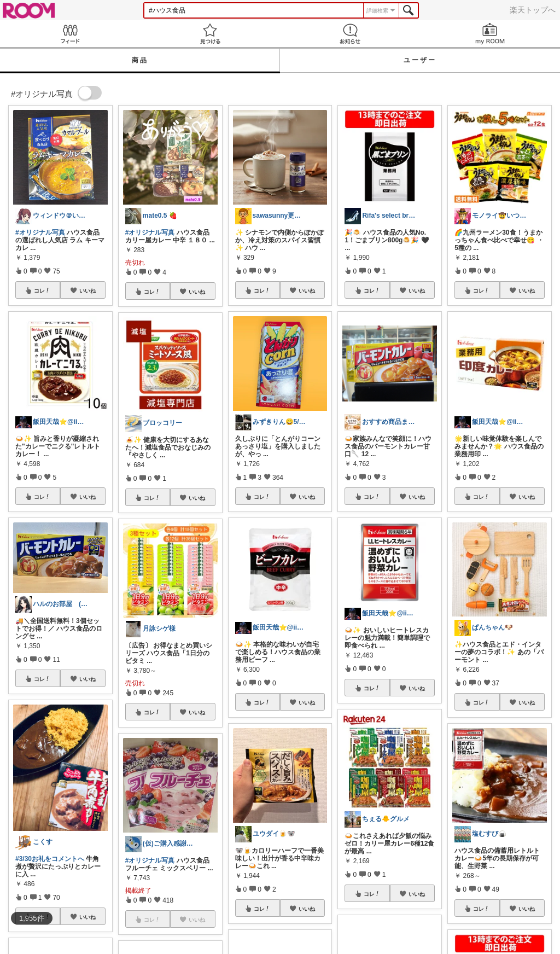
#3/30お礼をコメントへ (50, 859)
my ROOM (490, 34)
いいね (87, 290)
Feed (70, 34)
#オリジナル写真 (40, 232)
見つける (210, 34)
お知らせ (350, 34)
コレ (42, 290)
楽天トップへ (533, 10)
